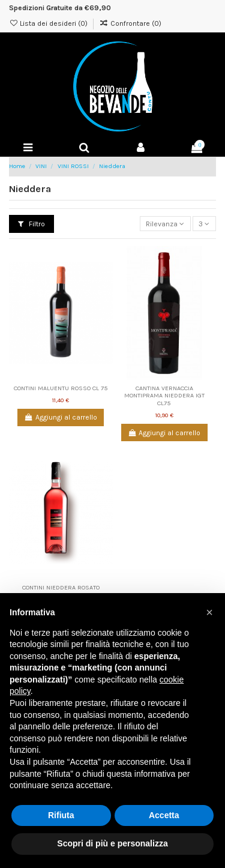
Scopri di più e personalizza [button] (112, 843)
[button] (209, 612)
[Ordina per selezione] (165, 224)
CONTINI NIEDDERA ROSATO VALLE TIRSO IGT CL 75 (61, 591)
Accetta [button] (164, 815)
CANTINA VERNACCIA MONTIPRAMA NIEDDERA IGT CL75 (164, 396)
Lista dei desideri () (49, 23)
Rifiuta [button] (61, 815)
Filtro (31, 224)
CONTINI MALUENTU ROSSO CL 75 (61, 388)
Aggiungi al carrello (61, 417)
